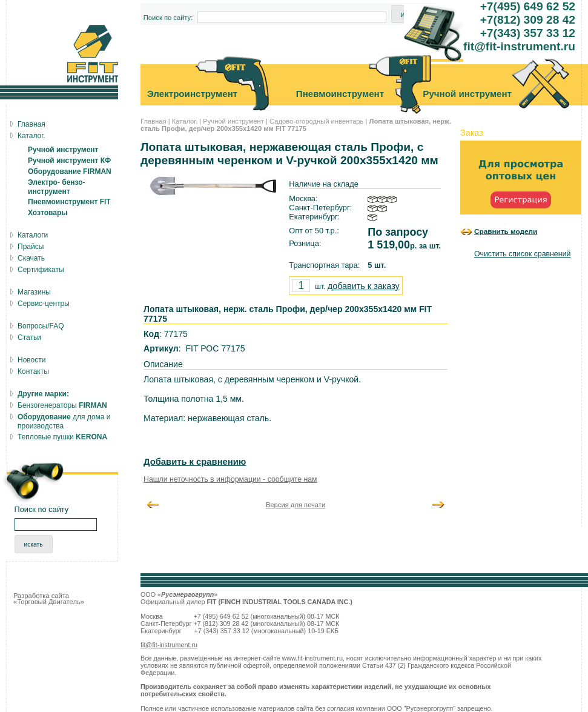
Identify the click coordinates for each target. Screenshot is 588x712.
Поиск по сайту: (168, 18)
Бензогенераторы (62, 405)
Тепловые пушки (62, 437)
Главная (154, 121)
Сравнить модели (506, 231)
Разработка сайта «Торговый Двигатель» (49, 599)
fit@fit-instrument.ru (169, 645)
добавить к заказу (364, 286)
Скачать (31, 258)
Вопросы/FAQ (41, 326)
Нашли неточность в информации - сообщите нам (230, 479)
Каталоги (33, 235)
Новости (31, 360)
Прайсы (31, 247)
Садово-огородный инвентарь (316, 121)
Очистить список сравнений (522, 254)
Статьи (29, 338)
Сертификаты (41, 270)
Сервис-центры (44, 304)
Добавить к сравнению (195, 462)
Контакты (33, 371)
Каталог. (185, 121)
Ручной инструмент (233, 121)
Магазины (34, 292)
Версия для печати (296, 505)
